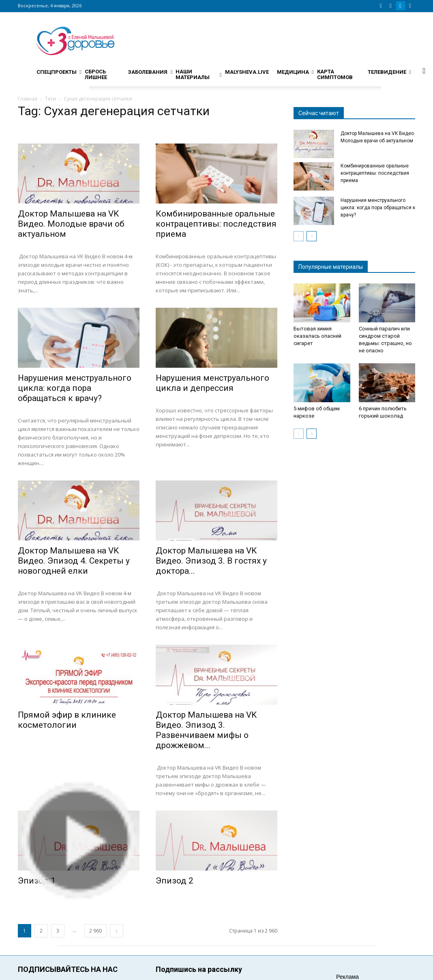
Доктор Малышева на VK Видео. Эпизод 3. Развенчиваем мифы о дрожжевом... (206, 730)
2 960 (95, 931)
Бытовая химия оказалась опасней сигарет (317, 336)
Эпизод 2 (175, 881)
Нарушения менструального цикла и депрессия (212, 383)
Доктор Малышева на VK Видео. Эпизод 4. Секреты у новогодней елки (74, 561)
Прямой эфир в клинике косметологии (67, 720)
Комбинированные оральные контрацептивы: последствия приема (216, 224)
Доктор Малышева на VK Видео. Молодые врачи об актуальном (71, 224)
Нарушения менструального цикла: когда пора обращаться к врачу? (75, 388)
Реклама (347, 977)
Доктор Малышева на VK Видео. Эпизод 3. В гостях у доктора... (211, 561)
